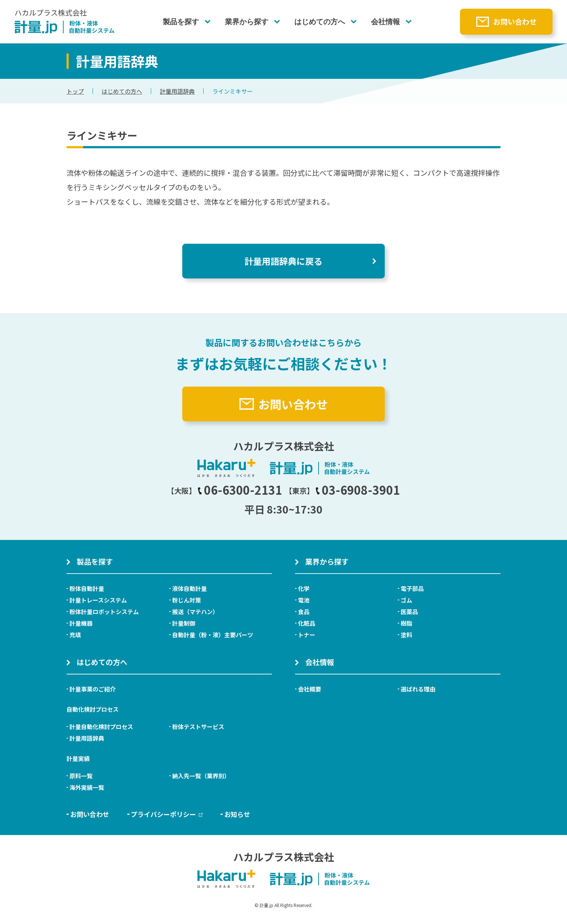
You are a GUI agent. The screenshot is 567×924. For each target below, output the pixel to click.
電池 (304, 600)
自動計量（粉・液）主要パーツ (213, 635)
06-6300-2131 (240, 490)
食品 (304, 612)
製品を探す (181, 22)
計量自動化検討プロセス (101, 727)
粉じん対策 (187, 600)
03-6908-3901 (358, 490)
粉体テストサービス (198, 727)
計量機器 (81, 623)
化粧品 (307, 623)
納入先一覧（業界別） (201, 776)
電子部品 (412, 588)
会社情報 (385, 22)
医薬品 (409, 612)
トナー (307, 635)
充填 (75, 635)
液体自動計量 (189, 588)
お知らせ (237, 814)
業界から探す (247, 22)
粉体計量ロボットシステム (104, 612)
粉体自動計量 (87, 588)
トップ (75, 91)
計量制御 (184, 623)
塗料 (406, 635)
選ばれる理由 (418, 689)
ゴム (406, 600)
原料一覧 (81, 776)
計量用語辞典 (177, 91)
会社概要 (310, 689)
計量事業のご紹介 (93, 689)
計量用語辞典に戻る (283, 261)
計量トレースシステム (98, 600)
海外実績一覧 (87, 787)
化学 (304, 588)
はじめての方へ (320, 22)
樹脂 (406, 623)
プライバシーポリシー (167, 814)
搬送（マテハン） (195, 612)
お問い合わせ (515, 22)
